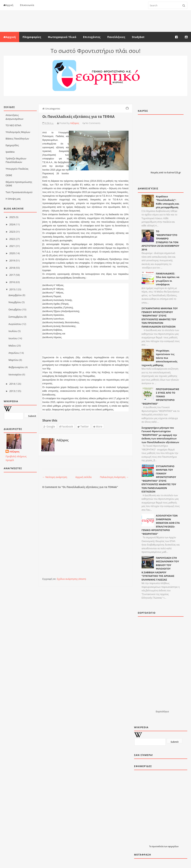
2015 (12, 289)
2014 (12, 384)
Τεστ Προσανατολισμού (19, 192)
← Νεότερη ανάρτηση (55, 477)
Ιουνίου (13, 338)
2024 (12, 224)
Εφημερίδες (12, 145)
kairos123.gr (174, 173)
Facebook (66, 426)
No (87, 123)
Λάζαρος (14, 452)
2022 (12, 239)
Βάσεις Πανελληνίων (17, 139)
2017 (12, 275)
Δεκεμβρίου (15, 295)
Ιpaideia (10, 152)
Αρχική (8, 5)
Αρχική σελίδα (83, 477)
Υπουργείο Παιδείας (17, 169)
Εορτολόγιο (162, 711)
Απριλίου (14, 353)
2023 (12, 232)
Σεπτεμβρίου (16, 317)
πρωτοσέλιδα (158, 846)
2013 (12, 391)
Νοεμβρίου (15, 302)
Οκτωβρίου (15, 309)
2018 (12, 268)
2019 (12, 260)
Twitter (83, 426)
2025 (12, 217)
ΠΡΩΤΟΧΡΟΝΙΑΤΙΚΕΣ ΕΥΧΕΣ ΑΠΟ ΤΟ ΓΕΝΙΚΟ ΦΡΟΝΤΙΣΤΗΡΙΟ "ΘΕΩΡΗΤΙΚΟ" (160, 396)
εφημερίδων (173, 846)
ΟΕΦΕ (9, 175)
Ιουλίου (13, 331)
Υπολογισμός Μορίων (18, 132)
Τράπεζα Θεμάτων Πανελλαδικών (16, 160)
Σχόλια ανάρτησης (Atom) (71, 579)
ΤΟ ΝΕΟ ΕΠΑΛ (13, 125)
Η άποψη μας (13, 199)
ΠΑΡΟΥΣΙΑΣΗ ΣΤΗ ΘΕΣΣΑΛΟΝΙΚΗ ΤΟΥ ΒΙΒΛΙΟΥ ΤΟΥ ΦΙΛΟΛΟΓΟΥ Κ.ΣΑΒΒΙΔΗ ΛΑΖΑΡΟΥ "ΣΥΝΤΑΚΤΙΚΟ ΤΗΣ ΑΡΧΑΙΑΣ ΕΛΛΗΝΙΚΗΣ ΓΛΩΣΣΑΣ (160, 569)
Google (49, 426)
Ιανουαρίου (15, 374)
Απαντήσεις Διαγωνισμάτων (14, 117)
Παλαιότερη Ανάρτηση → (114, 477)
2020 (12, 253)
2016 (12, 282)
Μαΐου (12, 346)
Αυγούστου (15, 324)
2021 (12, 246)
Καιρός (155, 173)
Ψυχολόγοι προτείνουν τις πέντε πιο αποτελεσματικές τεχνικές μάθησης (159, 358)
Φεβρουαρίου (16, 367)
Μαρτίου (14, 360)
